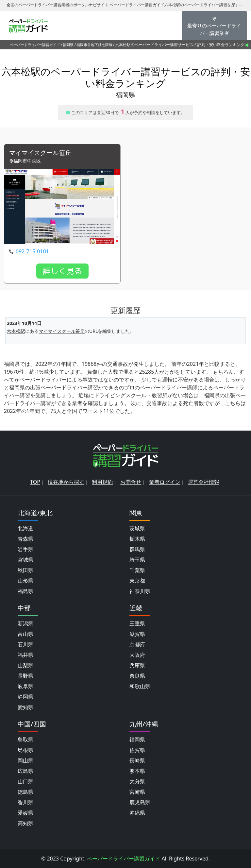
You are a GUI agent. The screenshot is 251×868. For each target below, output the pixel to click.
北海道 (25, 529)
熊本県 (137, 771)
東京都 (137, 581)
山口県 (25, 782)
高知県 (25, 824)
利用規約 (102, 482)
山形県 (25, 581)
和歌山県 (140, 687)
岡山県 (25, 761)
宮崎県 (137, 792)
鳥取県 (25, 740)
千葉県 (137, 570)
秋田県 (25, 570)
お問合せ (131, 482)
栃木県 (137, 539)
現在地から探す (66, 482)
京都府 (137, 645)
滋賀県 (137, 634)
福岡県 (68, 45)
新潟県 (25, 624)
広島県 (25, 771)
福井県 (25, 655)
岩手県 (25, 550)
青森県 (25, 539)
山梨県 (25, 666)
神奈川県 (140, 591)
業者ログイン (165, 482)
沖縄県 (137, 813)
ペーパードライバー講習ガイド (35, 45)
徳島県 (25, 792)
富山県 (25, 634)
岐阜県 (25, 687)
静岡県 (25, 697)
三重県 (137, 624)
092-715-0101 (32, 252)
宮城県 (25, 560)
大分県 (137, 782)
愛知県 (25, 707)
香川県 (25, 803)
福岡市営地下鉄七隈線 (94, 45)
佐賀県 (137, 750)
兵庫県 (137, 666)
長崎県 (137, 761)
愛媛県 (25, 813)
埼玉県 (137, 560)
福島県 (25, 591)
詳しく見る (62, 271)
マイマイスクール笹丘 (42, 153)
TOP (35, 482)
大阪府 (137, 655)
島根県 (25, 750)
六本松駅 (16, 332)
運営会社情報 (204, 482)
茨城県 (137, 529)
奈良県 (137, 676)
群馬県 (137, 550)
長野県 (25, 676)
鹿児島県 (140, 803)
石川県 (25, 645)
